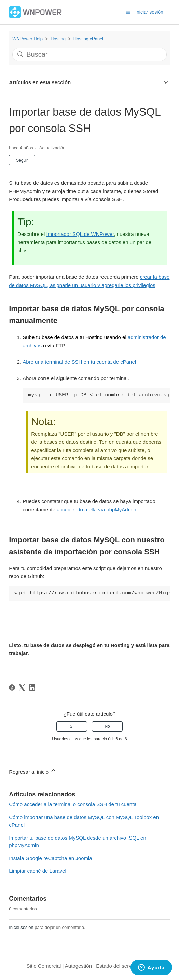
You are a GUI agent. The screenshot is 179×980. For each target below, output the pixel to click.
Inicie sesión (21, 927)
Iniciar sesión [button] (149, 12)
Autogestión (78, 966)
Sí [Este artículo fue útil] (72, 726)
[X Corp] (22, 688)
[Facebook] (12, 688)
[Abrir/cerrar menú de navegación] (128, 12)
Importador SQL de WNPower (80, 234)
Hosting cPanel (88, 39)
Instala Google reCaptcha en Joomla (50, 858)
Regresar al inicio (33, 771)
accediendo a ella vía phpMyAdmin (97, 509)
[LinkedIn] (32, 688)
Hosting (58, 39)
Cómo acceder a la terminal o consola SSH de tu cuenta (73, 804)
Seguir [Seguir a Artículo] (22, 160)
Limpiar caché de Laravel (38, 871)
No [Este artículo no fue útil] (107, 726)
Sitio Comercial (44, 966)
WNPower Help (27, 39)
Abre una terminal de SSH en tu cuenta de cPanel (79, 362)
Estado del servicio (118, 966)
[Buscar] (89, 55)
